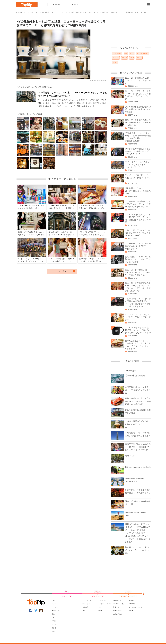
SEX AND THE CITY (143, 53)
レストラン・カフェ (105, 604)
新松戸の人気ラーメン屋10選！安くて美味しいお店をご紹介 (138, 550)
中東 (53, 618)
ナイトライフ (87, 604)
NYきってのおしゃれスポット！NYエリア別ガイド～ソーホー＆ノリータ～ (137, 165)
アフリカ (55, 624)
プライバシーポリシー (136, 607)
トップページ (20, 12)
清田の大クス (131, 456)
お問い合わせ (118, 614)
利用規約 (132, 604)
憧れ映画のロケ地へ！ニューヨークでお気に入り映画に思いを (138, 191)
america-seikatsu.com (100, 80)
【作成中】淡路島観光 (135, 376)
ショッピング (102, 600)
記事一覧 (57, 5)
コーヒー (115, 62)
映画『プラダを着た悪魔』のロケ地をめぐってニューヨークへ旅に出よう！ (138, 123)
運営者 (131, 611)
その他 (100, 611)
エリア (75, 5)
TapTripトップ (118, 600)
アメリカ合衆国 (44, 12)
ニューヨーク (59, 12)
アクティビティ (88, 600)
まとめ (54, 628)
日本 (53, 600)
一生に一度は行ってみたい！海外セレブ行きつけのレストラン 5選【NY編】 (138, 233)
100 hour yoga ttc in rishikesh (138, 467)
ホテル (85, 611)
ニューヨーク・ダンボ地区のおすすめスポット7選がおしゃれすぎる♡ (138, 246)
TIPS (100, 607)
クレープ (124, 58)
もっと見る (62, 271)
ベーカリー (116, 58)
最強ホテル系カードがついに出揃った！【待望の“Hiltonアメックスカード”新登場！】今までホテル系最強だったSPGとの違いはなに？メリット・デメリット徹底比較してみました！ (138, 533)
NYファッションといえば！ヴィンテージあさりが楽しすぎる (138, 317)
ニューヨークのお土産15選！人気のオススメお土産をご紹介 (138, 80)
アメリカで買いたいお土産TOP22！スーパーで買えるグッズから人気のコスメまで (138, 330)
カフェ (132, 53)
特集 (53, 631)
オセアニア (55, 611)
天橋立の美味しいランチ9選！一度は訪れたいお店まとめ (138, 390)
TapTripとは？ (133, 600)
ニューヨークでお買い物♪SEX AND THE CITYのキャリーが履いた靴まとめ (137, 272)
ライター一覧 (118, 611)
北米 (32, 12)
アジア (54, 604)
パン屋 (132, 58)
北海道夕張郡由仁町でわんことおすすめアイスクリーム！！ (138, 424)
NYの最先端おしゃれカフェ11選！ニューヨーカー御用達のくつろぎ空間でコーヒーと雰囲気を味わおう (103, 12)
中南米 (54, 621)
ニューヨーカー (117, 53)
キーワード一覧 (118, 604)
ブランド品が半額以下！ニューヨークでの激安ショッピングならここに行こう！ (138, 151)
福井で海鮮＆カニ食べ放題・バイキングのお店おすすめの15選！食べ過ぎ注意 (138, 401)
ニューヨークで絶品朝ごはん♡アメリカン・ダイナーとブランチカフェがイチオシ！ (138, 204)
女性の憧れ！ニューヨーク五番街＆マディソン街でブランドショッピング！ (138, 259)
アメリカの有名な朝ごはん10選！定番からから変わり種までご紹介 (138, 109)
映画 (126, 53)
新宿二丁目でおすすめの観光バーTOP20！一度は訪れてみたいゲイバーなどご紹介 (138, 447)
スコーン (139, 58)
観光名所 (85, 607)
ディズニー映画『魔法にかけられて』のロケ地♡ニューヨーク (138, 178)
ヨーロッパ (55, 607)
